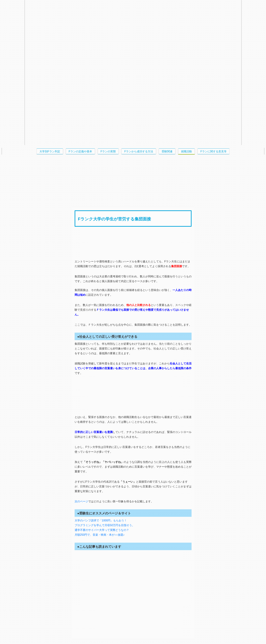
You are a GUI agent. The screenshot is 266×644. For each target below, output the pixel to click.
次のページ (81, 501)
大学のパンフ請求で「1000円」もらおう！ (101, 520)
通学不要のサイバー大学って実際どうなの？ (102, 530)
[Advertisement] (133, 181)
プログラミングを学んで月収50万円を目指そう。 (105, 525)
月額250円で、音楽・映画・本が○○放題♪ (100, 535)
